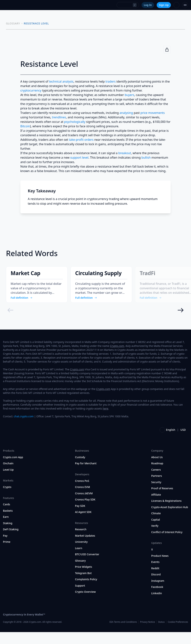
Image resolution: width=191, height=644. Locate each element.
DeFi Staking (11, 541)
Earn (6, 529)
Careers (156, 482)
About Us (157, 469)
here (105, 420)
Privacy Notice (147, 634)
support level (79, 158)
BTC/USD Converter (87, 566)
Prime (7, 554)
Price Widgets (83, 579)
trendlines (59, 117)
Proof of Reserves (162, 500)
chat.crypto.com (24, 428)
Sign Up (164, 5)
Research (81, 541)
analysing (126, 113)
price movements (153, 113)
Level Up (8, 482)
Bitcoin (25, 126)
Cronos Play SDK (85, 511)
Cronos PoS (82, 493)
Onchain (8, 475)
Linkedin (157, 605)
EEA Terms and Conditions (123, 634)
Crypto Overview (85, 604)
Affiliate (156, 507)
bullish (146, 158)
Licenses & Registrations (166, 513)
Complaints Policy (86, 591)
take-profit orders (81, 140)
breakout (125, 153)
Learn (79, 560)
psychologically (75, 122)
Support (80, 598)
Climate (156, 525)
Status (161, 634)
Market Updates (85, 548)
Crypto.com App (13, 469)
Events (155, 574)
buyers (129, 95)
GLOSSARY (13, 23)
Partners (157, 488)
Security (156, 494)
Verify (155, 538)
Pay (5, 548)
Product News (160, 568)
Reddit (155, 580)
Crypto (7, 499)
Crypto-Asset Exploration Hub (170, 519)
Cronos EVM (82, 499)
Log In (148, 5)
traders (111, 81)
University (81, 554)
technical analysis (61, 81)
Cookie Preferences (178, 634)
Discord (156, 586)
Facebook (157, 599)
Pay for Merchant (86, 475)
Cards (7, 516)
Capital (156, 532)
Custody (80, 469)
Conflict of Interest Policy (167, 544)
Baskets (8, 523)
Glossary (80, 573)
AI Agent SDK (83, 524)
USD (183, 442)
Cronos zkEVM (84, 505)
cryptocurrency (31, 90)
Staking (8, 535)
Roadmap (157, 475)
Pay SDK (80, 518)
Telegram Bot (83, 585)
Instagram (158, 593)
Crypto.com (117, 358)
